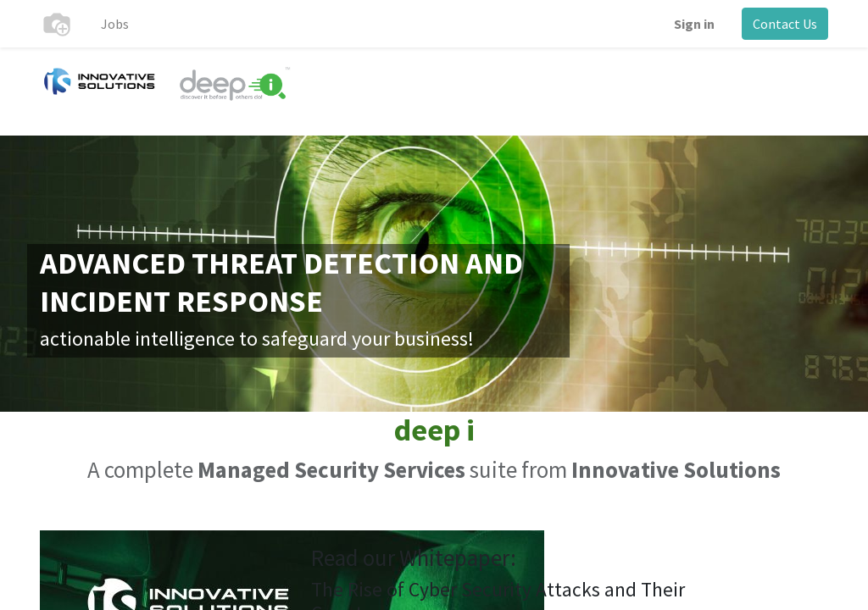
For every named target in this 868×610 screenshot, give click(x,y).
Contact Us (785, 24)
